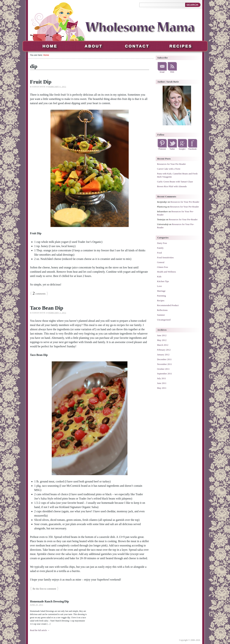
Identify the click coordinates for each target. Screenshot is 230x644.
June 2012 (162, 335)
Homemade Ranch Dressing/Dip (50, 601)
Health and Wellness (167, 272)
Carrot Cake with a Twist (169, 169)
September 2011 (165, 374)
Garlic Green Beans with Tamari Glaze (175, 182)
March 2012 (163, 345)
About (93, 46)
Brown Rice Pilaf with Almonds (172, 186)
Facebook (192, 149)
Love (160, 286)
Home (50, 46)
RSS (172, 72)
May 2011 (162, 388)
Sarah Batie (39, 87)
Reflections (162, 310)
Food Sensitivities (165, 257)
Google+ (182, 149)
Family (160, 248)
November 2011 (165, 364)
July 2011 (162, 378)
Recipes (181, 46)
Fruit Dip (41, 82)
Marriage (161, 291)
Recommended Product (168, 305)
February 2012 (164, 350)
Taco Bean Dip (47, 308)
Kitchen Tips (163, 281)
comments (39, 294)
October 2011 (163, 369)
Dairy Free (162, 243)
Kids (159, 276)
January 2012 (163, 355)
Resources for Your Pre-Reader (172, 164)
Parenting (162, 296)
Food (160, 253)
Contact (137, 46)
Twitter (172, 149)
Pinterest (162, 149)
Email (162, 72)
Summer (161, 315)
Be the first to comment (44, 589)
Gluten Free (163, 267)
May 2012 (162, 340)
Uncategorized (164, 320)
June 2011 (162, 383)
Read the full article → (40, 630)
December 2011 (164, 359)
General (161, 262)
